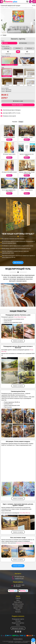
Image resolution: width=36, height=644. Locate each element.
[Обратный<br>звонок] (33, 640)
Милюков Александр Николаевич (25, 543)
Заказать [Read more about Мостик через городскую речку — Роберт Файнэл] (9, 193)
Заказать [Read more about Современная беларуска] (9, 140)
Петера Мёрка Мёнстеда (20, 317)
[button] (2, 2)
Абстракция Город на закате (9, 154)
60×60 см (18, 48)
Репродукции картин (14, 8)
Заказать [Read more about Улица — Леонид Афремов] (27, 193)
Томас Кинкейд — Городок (27, 137)
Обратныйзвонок (33, 643)
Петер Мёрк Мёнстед (25, 513)
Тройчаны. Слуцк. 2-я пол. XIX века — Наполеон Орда (27, 173)
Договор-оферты (18, 639)
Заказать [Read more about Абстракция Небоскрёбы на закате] (9, 175)
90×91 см (29, 48)
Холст (3, 41)
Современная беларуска (9, 137)
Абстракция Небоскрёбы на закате (9, 172)
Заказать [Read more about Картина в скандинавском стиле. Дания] (27, 158)
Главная (2, 8)
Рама (3, 67)
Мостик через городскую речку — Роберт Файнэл (9, 191)
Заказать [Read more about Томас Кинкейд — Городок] (27, 140)
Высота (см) (27, 54)
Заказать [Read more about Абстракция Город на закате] (9, 158)
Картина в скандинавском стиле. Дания (27, 155)
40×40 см (7, 48)
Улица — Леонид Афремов (27, 190)
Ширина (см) (8, 54)
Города (4, 35)
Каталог (7, 8)
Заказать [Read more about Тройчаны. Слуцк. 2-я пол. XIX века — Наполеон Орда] (27, 175)
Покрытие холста (6, 56)
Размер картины (5, 46)
